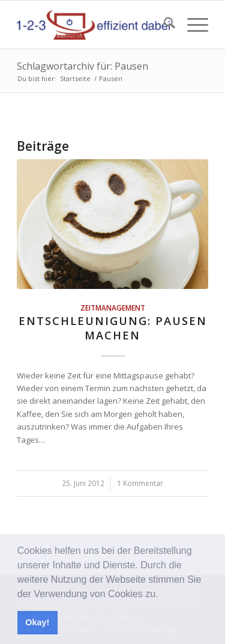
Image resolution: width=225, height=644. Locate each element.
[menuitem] (163, 25)
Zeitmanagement (113, 308)
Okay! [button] (37, 622)
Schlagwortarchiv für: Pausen (82, 66)
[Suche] (163, 25)
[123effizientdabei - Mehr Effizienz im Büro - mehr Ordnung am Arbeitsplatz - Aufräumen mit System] (93, 25)
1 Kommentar (140, 483)
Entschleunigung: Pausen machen (113, 328)
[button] (163, 595)
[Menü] (192, 25)
